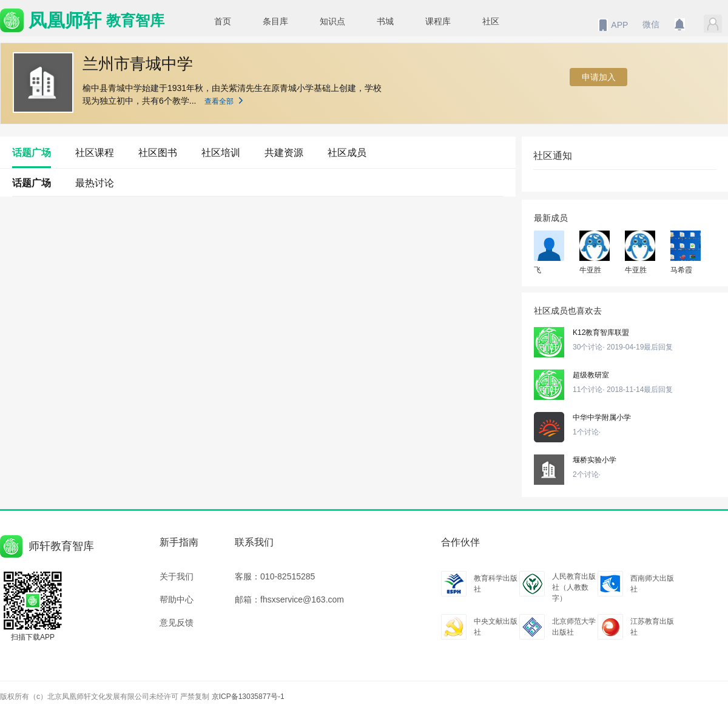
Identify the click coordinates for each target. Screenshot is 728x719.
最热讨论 (95, 183)
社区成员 (347, 153)
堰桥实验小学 (595, 460)
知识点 (332, 21)
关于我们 (177, 576)
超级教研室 (591, 375)
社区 (491, 21)
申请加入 (599, 77)
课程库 (438, 21)
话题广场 (32, 153)
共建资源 (284, 153)
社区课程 (95, 153)
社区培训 (221, 153)
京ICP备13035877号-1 (248, 697)
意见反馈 (177, 623)
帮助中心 (177, 599)
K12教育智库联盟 (601, 332)
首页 (223, 21)
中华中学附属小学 (602, 417)
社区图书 (158, 153)
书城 (385, 21)
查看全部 (229, 101)
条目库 (275, 21)
